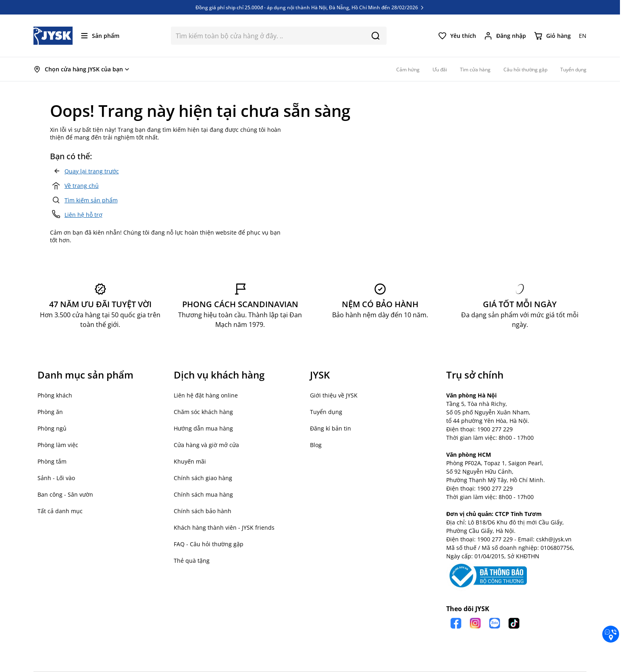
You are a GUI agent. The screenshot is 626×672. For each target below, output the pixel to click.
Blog (316, 445)
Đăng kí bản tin (331, 428)
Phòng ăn (50, 412)
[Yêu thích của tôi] (457, 36)
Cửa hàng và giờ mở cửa (206, 445)
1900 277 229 (495, 429)
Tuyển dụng (326, 412)
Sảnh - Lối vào (56, 478)
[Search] (375, 36)
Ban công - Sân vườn (65, 494)
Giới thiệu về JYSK (334, 395)
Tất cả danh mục (60, 511)
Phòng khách (55, 395)
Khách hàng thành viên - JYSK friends (224, 527)
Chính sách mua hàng (203, 494)
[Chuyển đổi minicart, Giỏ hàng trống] (552, 36)
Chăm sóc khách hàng (203, 412)
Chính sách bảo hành (203, 511)
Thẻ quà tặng (192, 561)
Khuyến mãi (190, 461)
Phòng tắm (52, 461)
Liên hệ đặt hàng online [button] (206, 395)
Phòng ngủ (52, 428)
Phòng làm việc (58, 445)
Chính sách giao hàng (203, 478)
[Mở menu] (100, 36)
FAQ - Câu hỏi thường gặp (209, 544)
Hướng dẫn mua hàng (203, 428)
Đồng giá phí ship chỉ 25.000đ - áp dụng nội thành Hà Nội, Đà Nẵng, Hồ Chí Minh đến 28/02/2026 (310, 7)
